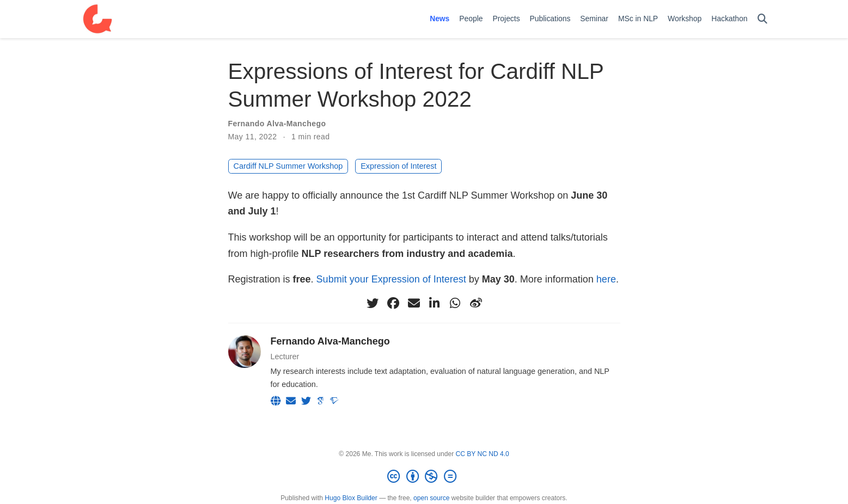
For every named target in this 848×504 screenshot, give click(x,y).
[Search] (762, 19)
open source (431, 498)
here (606, 279)
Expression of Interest (398, 166)
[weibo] (476, 303)
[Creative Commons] (424, 477)
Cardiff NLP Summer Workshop (288, 166)
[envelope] (414, 303)
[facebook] (393, 303)
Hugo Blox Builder (351, 498)
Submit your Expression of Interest (391, 279)
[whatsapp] (455, 303)
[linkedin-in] (435, 303)
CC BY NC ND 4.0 (483, 454)
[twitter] (373, 303)
